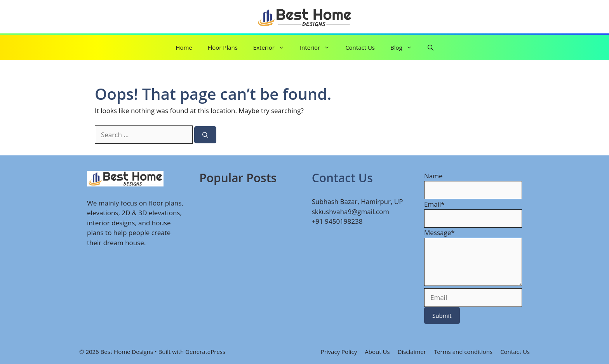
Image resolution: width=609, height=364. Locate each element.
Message (439, 233)
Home (184, 47)
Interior (319, 48)
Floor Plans (223, 47)
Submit (442, 315)
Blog (405, 48)
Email (434, 204)
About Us (377, 352)
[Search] (205, 135)
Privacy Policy (339, 352)
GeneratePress (205, 352)
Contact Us (360, 47)
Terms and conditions (463, 352)
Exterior (273, 48)
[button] (431, 48)
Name (433, 176)
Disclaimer (412, 352)
